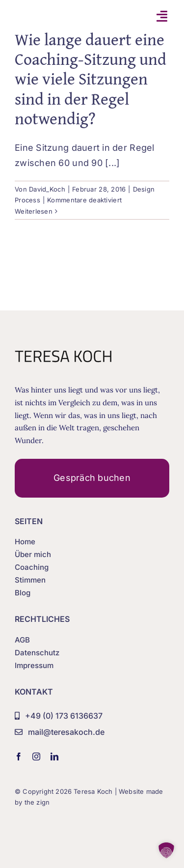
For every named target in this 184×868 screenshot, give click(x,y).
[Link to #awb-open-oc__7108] (162, 16)
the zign (37, 802)
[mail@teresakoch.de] (60, 733)
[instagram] (36, 756)
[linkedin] (54, 756)
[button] (166, 850)
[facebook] (19, 756)
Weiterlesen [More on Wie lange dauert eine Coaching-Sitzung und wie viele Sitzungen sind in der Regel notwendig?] (34, 211)
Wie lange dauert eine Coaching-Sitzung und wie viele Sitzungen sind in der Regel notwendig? (91, 79)
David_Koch (47, 189)
